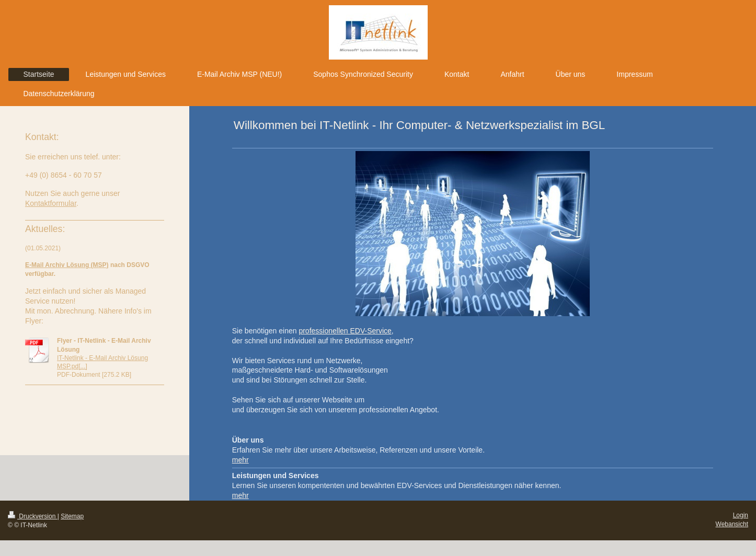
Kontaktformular (51, 203)
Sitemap (72, 516)
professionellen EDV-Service (345, 331)
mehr (240, 460)
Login (741, 515)
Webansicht (732, 524)
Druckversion (33, 516)
